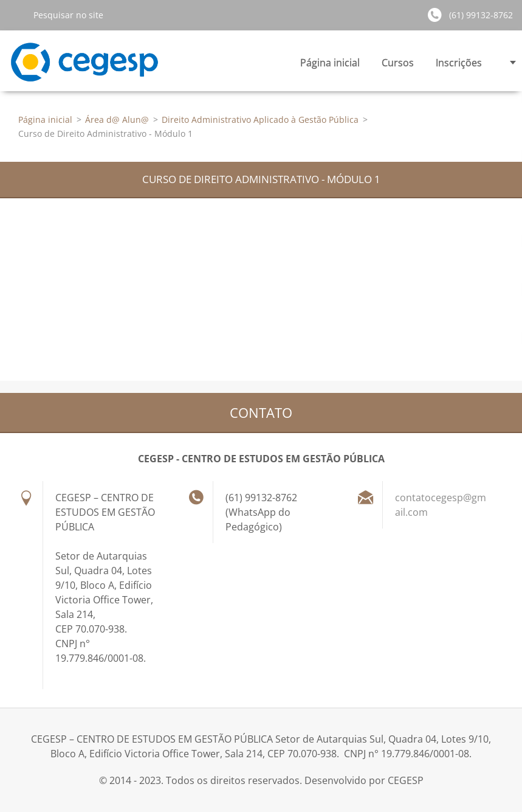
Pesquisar (16, 15)
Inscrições (459, 66)
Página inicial (330, 63)
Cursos (398, 66)
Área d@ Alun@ (117, 120)
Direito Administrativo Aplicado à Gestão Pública (260, 120)
